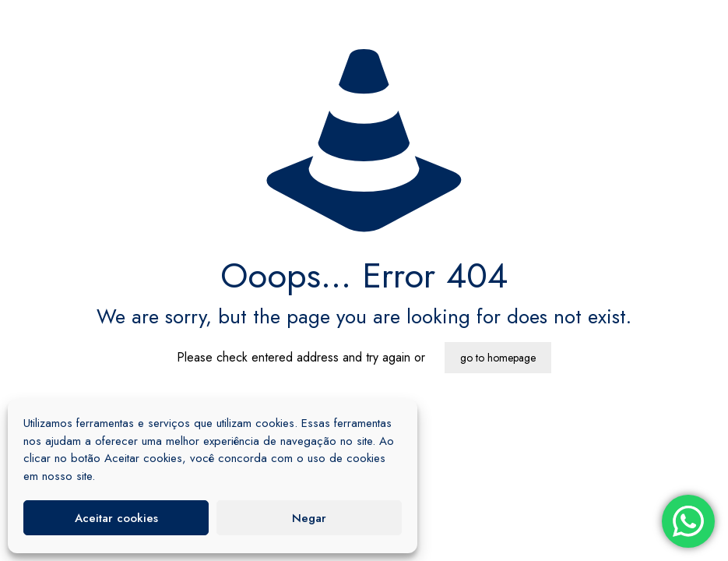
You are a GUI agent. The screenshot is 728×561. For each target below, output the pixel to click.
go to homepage (498, 358)
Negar (309, 518)
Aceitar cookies (116, 518)
